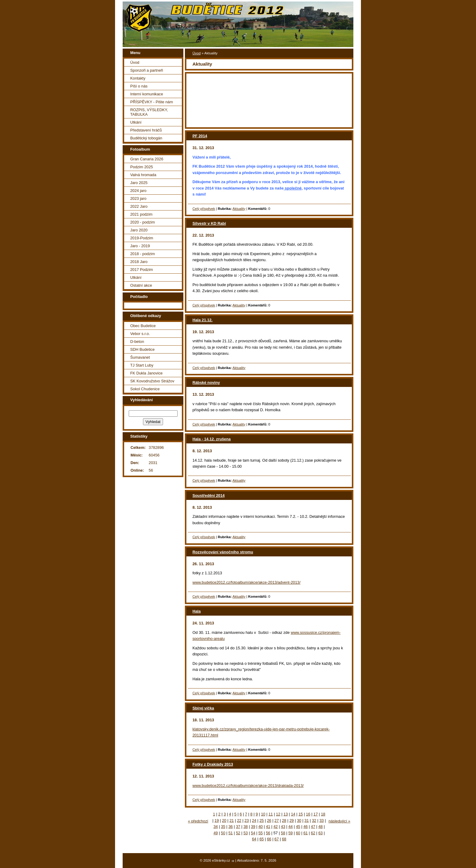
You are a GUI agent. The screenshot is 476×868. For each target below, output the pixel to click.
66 (269, 839)
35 (223, 827)
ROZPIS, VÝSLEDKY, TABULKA (149, 112)
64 (254, 839)
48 (321, 827)
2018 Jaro (139, 262)
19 (217, 820)
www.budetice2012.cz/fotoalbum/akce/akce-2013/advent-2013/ (246, 582)
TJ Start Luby (142, 365)
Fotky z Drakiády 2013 (213, 764)
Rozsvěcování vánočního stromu (223, 552)
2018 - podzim (143, 254)
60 (298, 833)
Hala (197, 611)
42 (276, 827)
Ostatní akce (141, 285)
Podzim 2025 (142, 167)
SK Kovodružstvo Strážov (152, 381)
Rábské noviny (206, 383)
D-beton (137, 342)
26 (269, 820)
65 (262, 839)
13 (286, 814)
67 (277, 839)
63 (321, 833)
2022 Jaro (139, 206)
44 (291, 827)
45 (298, 827)
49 (216, 833)
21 (232, 820)
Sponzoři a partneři (147, 70)
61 (305, 833)
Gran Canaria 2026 (147, 159)
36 (231, 827)
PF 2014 (200, 136)
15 (301, 814)
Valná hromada (143, 175)
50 (223, 833)
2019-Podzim (142, 238)
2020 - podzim (143, 222)
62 (313, 833)
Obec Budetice (143, 326)
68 (284, 839)
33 (321, 820)
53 (246, 833)
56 (268, 833)
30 (299, 820)
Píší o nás (139, 86)
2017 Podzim (142, 270)
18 (323, 814)
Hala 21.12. (202, 320)
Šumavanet (140, 357)
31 (307, 820)
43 (283, 827)
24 (254, 820)
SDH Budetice (142, 349)
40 (260, 827)
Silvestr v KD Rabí (209, 223)
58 (283, 833)
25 (262, 820)
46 (305, 827)
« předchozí (198, 821)
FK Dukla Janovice (146, 373)
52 (238, 833)
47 (313, 827)
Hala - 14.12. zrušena (212, 439)
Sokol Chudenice (145, 389)
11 (270, 814)
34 (216, 827)
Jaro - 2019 (140, 246)
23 (246, 820)
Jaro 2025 (139, 183)
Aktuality (239, 209)
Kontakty (138, 78)
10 (263, 814)
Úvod (197, 53)
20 (224, 820)
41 (268, 827)
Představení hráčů (146, 130)
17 (316, 814)
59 (291, 833)
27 (277, 820)
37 (238, 827)
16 (308, 814)
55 (260, 833)
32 (314, 820)
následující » (339, 821)
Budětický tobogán (146, 138)
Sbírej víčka (203, 708)
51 (231, 833)
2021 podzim (141, 214)
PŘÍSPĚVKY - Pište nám (152, 102)
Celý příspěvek (204, 209)
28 (284, 820)
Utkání (136, 122)
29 (291, 820)
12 (278, 814)
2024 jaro (138, 191)
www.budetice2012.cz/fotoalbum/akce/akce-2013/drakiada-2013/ (248, 786)
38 (246, 827)
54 (253, 833)
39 (253, 827)
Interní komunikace (147, 94)
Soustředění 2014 (209, 496)
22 (239, 820)
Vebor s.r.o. (140, 334)
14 (293, 814)
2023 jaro (138, 198)
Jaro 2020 (139, 230)
